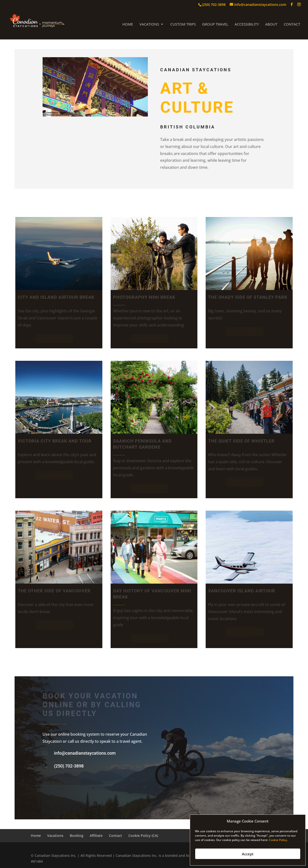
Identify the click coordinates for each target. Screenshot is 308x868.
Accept (248, 854)
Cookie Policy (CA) (143, 836)
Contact (292, 24)
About (271, 24)
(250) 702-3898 (69, 766)
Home (128, 24)
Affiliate (96, 836)
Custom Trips (183, 24)
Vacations (149, 24)
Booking (77, 836)
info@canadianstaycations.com (85, 753)
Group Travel (215, 24)
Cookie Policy (278, 840)
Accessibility (247, 24)
